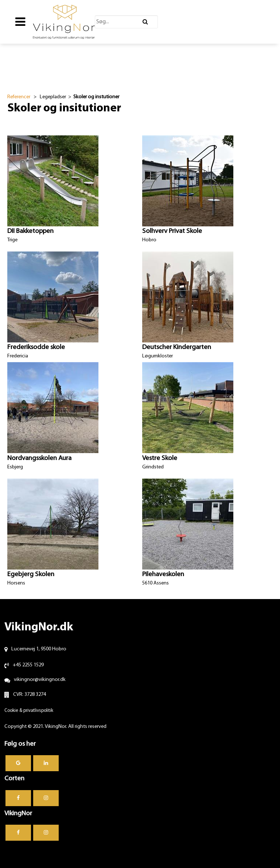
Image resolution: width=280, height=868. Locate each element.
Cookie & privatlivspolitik (29, 711)
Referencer (19, 97)
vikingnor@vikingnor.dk (40, 680)
